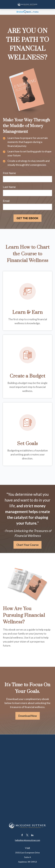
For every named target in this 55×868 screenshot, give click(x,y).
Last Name (9, 187)
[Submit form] (27, 218)
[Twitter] (27, 835)
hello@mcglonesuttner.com (27, 840)
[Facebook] (22, 835)
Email (6, 201)
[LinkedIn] (32, 835)
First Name (9, 173)
